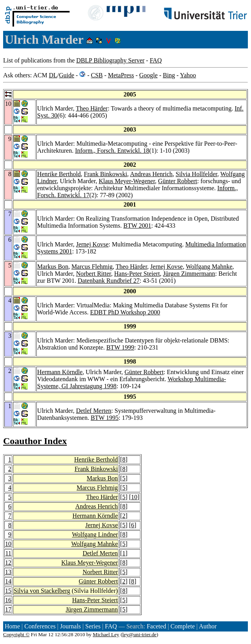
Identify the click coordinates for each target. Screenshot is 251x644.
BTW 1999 (120, 347)
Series (93, 626)
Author (208, 626)
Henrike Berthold (59, 174)
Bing (169, 75)
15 (8, 591)
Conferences (40, 626)
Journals (70, 626)
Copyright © (16, 634)
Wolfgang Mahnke (209, 267)
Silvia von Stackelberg (42, 591)
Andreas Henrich (151, 174)
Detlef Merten (93, 411)
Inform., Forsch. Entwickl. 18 (112, 151)
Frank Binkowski (106, 174)
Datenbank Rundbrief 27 (109, 281)
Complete (183, 626)
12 (8, 563)
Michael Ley (106, 634)
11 (8, 553)
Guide (67, 75)
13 (8, 572)
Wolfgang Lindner (95, 534)
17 (8, 609)
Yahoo (188, 75)
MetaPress (121, 75)
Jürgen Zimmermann (189, 274)
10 (134, 497)
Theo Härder (92, 108)
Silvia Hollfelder (196, 174)
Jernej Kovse (92, 244)
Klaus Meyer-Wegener (127, 181)
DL (53, 75)
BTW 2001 (137, 226)
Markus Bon (53, 267)
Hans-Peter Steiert (137, 274)
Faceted (156, 626)
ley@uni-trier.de (139, 634)
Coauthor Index (35, 441)
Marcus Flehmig (92, 267)
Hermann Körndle (60, 372)
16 (8, 600)
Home (12, 626)
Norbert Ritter (93, 274)
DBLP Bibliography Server (110, 60)
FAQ (156, 60)
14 (8, 581)
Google (148, 75)
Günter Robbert (177, 181)
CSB (97, 75)
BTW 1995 (105, 418)
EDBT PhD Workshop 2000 (125, 312)
